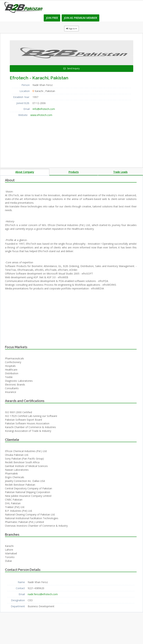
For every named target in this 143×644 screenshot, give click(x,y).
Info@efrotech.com (44, 109)
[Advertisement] (36, 140)
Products (74, 172)
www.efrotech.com (41, 115)
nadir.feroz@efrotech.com (43, 594)
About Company (25, 172)
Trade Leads (120, 172)
